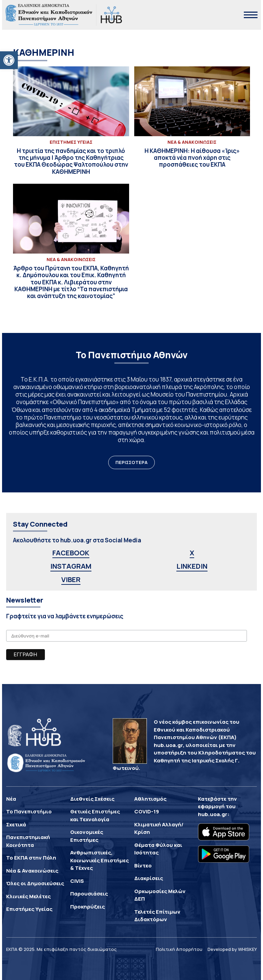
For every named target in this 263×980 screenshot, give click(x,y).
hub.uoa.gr (213, 814)
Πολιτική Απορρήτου (179, 949)
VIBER (71, 579)
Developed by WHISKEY (232, 949)
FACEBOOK (71, 553)
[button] (9, 60)
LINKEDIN (192, 566)
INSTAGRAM (71, 566)
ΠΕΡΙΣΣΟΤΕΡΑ (131, 462)
